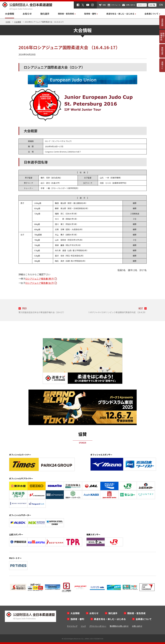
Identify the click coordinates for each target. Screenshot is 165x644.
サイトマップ (72, 626)
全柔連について (144, 619)
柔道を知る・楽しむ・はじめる (110, 619)
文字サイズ (142, 5)
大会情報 (10, 14)
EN (161, 5)
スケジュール (116, 5)
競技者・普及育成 (136, 613)
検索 (151, 5)
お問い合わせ (131, 5)
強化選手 (45, 14)
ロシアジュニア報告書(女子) (40, 283)
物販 (104, 5)
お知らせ (27, 14)
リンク (83, 626)
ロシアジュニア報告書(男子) (40, 279)
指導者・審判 (77, 619)
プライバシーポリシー (98, 626)
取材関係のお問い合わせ (119, 626)
